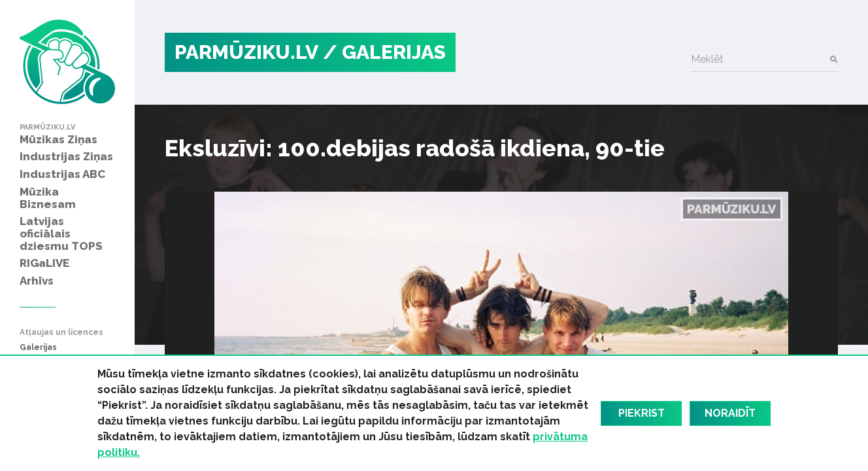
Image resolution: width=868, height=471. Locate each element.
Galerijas (38, 348)
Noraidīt (730, 413)
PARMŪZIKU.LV (246, 52)
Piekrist (642, 413)
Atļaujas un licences (61, 333)
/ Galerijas (384, 52)
